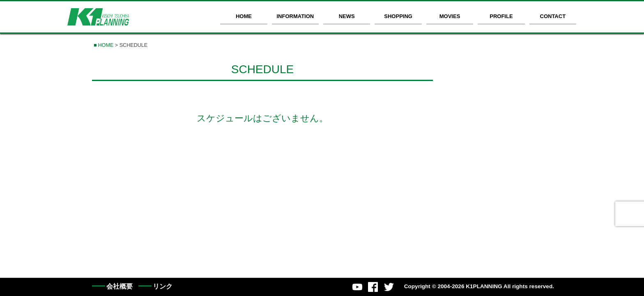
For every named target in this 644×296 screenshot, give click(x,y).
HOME (244, 16)
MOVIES (450, 16)
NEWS (347, 16)
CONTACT (553, 16)
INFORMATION (295, 16)
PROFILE (501, 16)
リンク (163, 286)
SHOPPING (398, 16)
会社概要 (120, 286)
